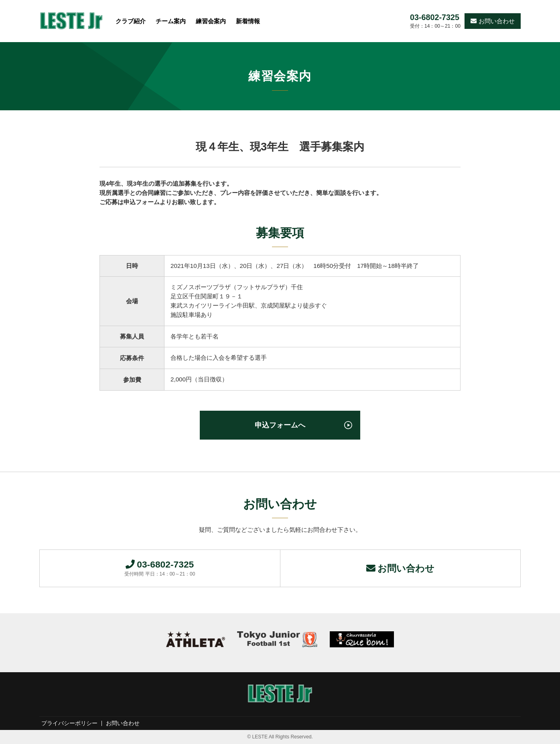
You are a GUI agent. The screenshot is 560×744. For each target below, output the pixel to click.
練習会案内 (211, 21)
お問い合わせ (493, 21)
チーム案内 (171, 21)
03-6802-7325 (435, 18)
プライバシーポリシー (69, 724)
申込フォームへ (280, 425)
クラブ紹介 (131, 21)
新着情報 (248, 21)
